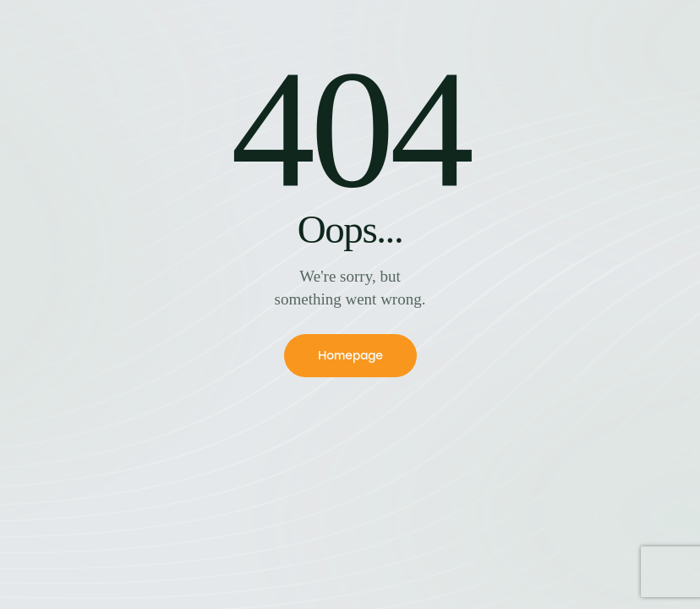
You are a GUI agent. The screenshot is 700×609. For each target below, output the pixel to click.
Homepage (350, 356)
